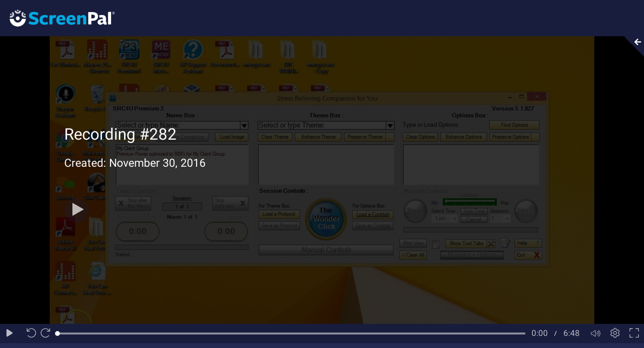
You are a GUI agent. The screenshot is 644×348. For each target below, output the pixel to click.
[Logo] (57, 18)
